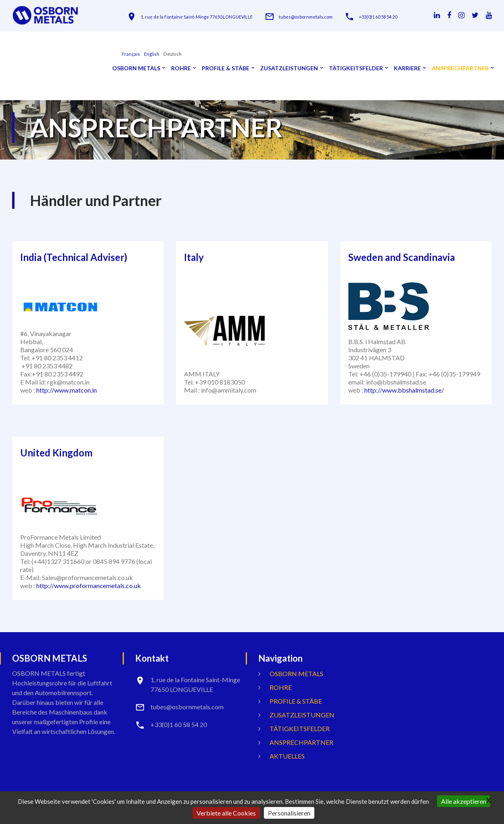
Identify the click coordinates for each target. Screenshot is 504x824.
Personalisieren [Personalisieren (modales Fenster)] (289, 813)
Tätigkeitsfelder (356, 68)
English (152, 54)
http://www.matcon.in (67, 390)
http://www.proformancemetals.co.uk (89, 585)
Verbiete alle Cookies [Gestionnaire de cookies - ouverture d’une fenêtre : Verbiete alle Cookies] (226, 813)
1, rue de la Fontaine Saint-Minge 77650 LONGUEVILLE (197, 17)
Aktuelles (287, 756)
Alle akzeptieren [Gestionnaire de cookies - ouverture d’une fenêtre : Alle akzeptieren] (464, 801)
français (131, 54)
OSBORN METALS (136, 68)
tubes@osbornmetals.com (306, 17)
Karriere (407, 68)
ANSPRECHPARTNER (460, 68)
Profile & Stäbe (226, 68)
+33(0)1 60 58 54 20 (378, 17)
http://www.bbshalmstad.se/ (404, 390)
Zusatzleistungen (289, 68)
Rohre (181, 68)
